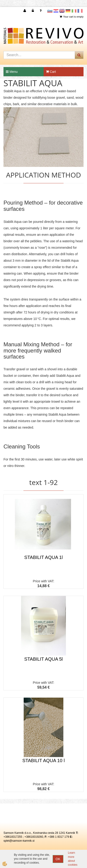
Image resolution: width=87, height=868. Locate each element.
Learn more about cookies (73, 859)
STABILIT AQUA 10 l (43, 761)
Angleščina (62, 11)
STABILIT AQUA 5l (44, 659)
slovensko (50, 11)
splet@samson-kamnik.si (19, 841)
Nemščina (68, 11)
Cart (51, 72)
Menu (12, 72)
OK (58, 859)
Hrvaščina (56, 11)
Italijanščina (74, 11)
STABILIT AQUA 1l (44, 557)
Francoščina (80, 11)
